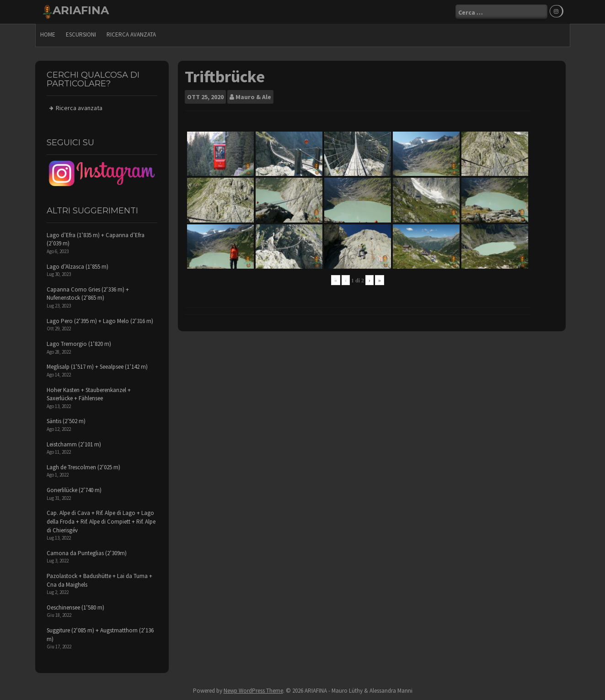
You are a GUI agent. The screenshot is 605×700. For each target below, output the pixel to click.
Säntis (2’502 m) (66, 421)
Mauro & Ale (253, 97)
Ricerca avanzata (131, 34)
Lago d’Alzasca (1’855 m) (78, 267)
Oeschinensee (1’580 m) (75, 607)
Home (48, 34)
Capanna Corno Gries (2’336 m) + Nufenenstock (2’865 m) (88, 294)
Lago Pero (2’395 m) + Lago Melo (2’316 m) (100, 321)
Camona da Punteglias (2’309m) (87, 553)
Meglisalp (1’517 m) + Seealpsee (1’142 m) (97, 367)
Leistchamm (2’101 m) (74, 444)
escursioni (81, 34)
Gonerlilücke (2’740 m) (74, 490)
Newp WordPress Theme (253, 691)
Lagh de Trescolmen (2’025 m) (83, 467)
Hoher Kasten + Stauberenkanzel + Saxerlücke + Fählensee (89, 394)
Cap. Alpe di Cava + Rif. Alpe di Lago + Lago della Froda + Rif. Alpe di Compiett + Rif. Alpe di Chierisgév (101, 521)
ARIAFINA (81, 10)
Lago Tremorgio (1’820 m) (79, 344)
